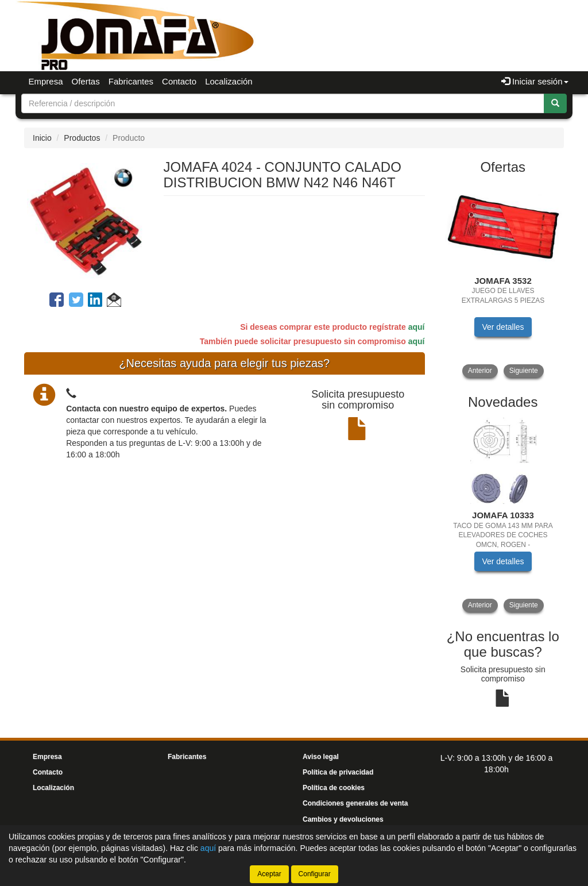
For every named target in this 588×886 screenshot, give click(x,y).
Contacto (179, 81)
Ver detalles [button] (503, 327)
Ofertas (86, 81)
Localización (229, 81)
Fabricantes (131, 81)
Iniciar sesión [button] (535, 81)
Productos (82, 138)
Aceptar (269, 874)
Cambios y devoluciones (343, 819)
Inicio (42, 138)
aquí (417, 327)
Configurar (315, 874)
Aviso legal (321, 757)
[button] (114, 302)
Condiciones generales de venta (355, 803)
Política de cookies (334, 788)
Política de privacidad (338, 772)
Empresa (46, 81)
